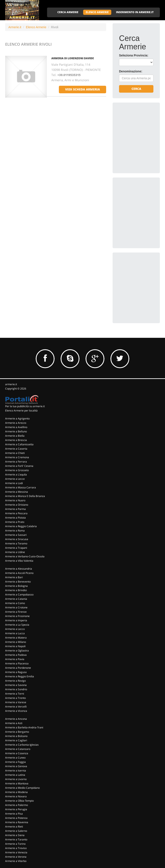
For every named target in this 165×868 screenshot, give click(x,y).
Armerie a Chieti (15, 453)
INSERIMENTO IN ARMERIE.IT (135, 12)
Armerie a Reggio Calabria (21, 526)
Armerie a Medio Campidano (22, 788)
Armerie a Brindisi (16, 590)
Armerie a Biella (15, 436)
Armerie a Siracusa (17, 539)
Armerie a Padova (16, 655)
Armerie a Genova (16, 766)
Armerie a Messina (17, 492)
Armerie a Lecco (15, 629)
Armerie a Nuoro (15, 500)
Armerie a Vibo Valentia (19, 561)
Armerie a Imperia (16, 620)
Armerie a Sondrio (16, 689)
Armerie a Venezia (16, 852)
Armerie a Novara (16, 796)
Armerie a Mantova (17, 783)
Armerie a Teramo (16, 543)
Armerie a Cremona (17, 457)
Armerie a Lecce (15, 479)
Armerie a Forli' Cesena (19, 466)
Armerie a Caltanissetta (19, 444)
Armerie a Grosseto (17, 470)
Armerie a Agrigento (17, 418)
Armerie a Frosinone (17, 616)
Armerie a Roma (15, 531)
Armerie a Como (15, 603)
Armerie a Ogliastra (17, 651)
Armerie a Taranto (16, 839)
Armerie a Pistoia (15, 518)
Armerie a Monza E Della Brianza (25, 496)
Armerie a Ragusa (16, 672)
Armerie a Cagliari (16, 740)
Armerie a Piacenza (17, 663)
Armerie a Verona (16, 857)
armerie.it (11, 384)
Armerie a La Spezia (17, 625)
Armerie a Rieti (14, 827)
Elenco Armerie (36, 27)
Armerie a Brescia (16, 440)
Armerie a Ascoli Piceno (19, 573)
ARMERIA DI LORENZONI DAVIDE (73, 58)
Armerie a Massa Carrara (21, 487)
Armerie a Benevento (18, 582)
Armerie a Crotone (16, 607)
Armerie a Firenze (16, 612)
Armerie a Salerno (16, 831)
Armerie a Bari (14, 577)
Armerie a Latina (15, 775)
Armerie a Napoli (15, 646)
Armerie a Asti (14, 723)
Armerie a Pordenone (18, 668)
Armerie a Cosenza (17, 753)
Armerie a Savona (16, 685)
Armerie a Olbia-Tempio (19, 801)
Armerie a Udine (15, 552)
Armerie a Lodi (14, 483)
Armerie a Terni (15, 694)
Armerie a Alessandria (19, 569)
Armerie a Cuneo (15, 758)
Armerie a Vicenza (16, 711)
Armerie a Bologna (16, 586)
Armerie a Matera (16, 638)
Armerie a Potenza (16, 818)
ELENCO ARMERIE (97, 12)
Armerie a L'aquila (16, 475)
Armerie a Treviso (16, 848)
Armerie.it (15, 27)
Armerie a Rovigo (15, 681)
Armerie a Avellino (16, 427)
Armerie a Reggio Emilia (20, 676)
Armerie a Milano (16, 642)
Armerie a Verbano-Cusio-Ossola (25, 556)
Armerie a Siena (15, 835)
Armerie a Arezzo (16, 423)
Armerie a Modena (16, 792)
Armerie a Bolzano (16, 736)
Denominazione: (131, 71)
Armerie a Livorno (16, 779)
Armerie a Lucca (15, 633)
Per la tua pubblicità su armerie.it (25, 406)
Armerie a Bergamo (17, 732)
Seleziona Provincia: (134, 55)
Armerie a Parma (15, 509)
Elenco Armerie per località (21, 411)
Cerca (136, 89)
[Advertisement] (142, 131)
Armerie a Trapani (16, 548)
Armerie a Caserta (16, 449)
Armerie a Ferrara (16, 462)
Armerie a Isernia (16, 771)
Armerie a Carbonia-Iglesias (22, 745)
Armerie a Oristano (17, 505)
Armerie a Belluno (16, 431)
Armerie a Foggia (15, 762)
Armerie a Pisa (14, 814)
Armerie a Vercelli (16, 707)
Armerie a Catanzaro (18, 749)
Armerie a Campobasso (19, 595)
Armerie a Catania (16, 599)
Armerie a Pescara (16, 513)
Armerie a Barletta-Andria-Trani (24, 727)
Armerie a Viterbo (16, 861)
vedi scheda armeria (82, 89)
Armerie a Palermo (17, 805)
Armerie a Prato (15, 522)
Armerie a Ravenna (17, 822)
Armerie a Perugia (16, 809)
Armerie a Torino (15, 844)
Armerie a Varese (16, 702)
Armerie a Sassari (16, 535)
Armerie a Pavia (15, 659)
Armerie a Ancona (16, 719)
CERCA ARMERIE (68, 12)
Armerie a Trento (15, 698)
